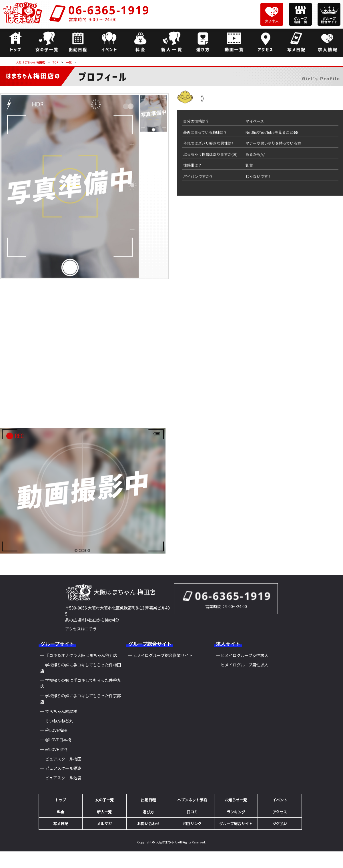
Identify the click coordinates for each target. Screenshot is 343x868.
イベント (280, 800)
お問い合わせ (148, 824)
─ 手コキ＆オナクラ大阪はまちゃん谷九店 (79, 655)
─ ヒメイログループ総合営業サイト (160, 655)
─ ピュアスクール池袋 (61, 778)
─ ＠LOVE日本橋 (56, 740)
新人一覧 (104, 812)
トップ (60, 800)
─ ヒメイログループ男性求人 (242, 665)
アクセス (280, 812)
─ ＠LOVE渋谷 (54, 749)
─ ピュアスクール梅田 (61, 759)
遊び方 (148, 812)
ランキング (236, 812)
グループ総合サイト (236, 824)
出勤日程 (148, 800)
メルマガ (104, 824)
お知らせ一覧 (236, 800)
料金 (61, 812)
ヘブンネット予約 (192, 800)
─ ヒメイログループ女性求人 (242, 655)
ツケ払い (280, 824)
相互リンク (192, 824)
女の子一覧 (104, 800)
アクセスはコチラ (81, 629)
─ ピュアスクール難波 (61, 768)
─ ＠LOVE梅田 (54, 730)
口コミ (192, 812)
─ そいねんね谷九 (57, 721)
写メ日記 (61, 824)
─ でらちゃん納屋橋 (59, 711)
